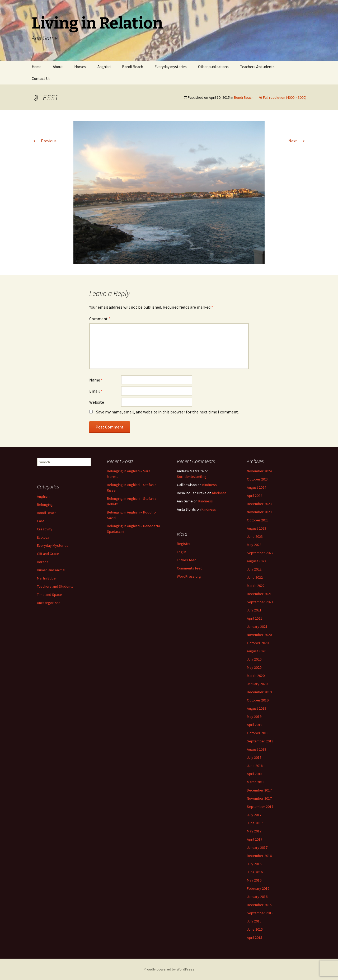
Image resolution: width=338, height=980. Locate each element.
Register (184, 544)
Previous (44, 141)
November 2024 (259, 471)
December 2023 (259, 504)
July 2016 (254, 864)
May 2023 (254, 545)
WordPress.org (189, 576)
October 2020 (258, 643)
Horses (80, 67)
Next (297, 141)
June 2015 (255, 929)
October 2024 (258, 479)
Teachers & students (257, 67)
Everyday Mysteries (53, 545)
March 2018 (256, 782)
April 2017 (255, 839)
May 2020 (254, 667)
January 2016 (257, 897)
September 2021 (260, 602)
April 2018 (255, 774)
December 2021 (259, 594)
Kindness (210, 485)
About (58, 67)
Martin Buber (47, 578)
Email (96, 391)
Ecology (43, 537)
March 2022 (256, 586)
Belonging (45, 505)
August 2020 (257, 651)
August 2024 (257, 487)
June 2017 (255, 823)
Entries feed (187, 560)
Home (37, 67)
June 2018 (255, 766)
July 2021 (254, 610)
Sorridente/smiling (192, 477)
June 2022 (255, 577)
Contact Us (41, 79)
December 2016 (259, 856)
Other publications (213, 67)
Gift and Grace (48, 554)
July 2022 (254, 569)
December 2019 (259, 692)
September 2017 (260, 807)
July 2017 (254, 815)
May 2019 (254, 717)
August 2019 (257, 708)
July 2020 (254, 659)
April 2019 (255, 725)
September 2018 (260, 741)
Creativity (45, 529)
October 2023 (258, 520)
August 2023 (257, 528)
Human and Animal (51, 570)
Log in (182, 552)
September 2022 (260, 553)
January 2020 (257, 684)
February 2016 (258, 888)
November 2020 (259, 635)
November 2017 (259, 798)
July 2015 (254, 921)
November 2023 (259, 512)
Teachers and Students (55, 586)
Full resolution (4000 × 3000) (285, 97)
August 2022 (257, 561)
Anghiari (104, 67)
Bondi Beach (133, 67)
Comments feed (190, 568)
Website (97, 402)
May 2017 (254, 831)
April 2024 (255, 496)
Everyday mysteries (171, 67)
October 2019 (258, 700)
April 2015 (255, 937)
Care (41, 521)
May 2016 (254, 880)
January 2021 (257, 626)
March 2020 (256, 676)
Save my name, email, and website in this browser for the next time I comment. (167, 412)
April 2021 (255, 618)
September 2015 (260, 913)
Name (96, 380)
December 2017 (259, 790)
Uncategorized (49, 603)
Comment (100, 319)
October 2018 (258, 733)
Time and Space (50, 595)
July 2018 (254, 757)
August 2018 (257, 749)
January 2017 (257, 847)
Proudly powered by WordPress (169, 969)
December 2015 (259, 905)
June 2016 (255, 872)
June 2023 (255, 536)
